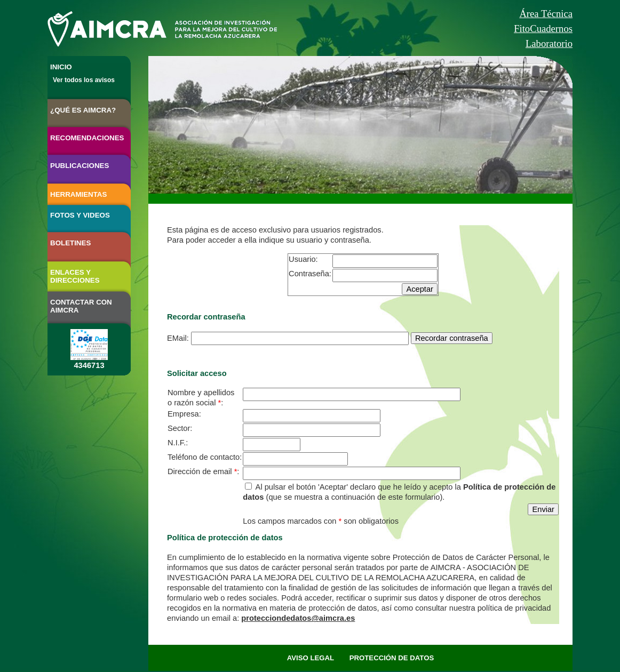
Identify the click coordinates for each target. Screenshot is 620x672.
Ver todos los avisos (84, 80)
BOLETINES (70, 243)
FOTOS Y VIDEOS (80, 215)
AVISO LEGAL (311, 658)
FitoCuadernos (543, 29)
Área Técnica (546, 14)
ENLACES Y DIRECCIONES (75, 276)
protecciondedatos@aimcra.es (298, 618)
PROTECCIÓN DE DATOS (392, 658)
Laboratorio (549, 43)
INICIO (61, 67)
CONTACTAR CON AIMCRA (81, 306)
